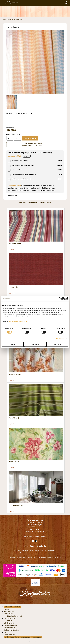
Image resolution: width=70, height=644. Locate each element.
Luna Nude (18, 20)
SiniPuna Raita (15, 244)
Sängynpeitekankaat (11, 625)
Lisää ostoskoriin (30, 138)
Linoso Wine (14, 287)
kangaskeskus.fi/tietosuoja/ (18, 321)
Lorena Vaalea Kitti (16, 505)
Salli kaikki (57, 344)
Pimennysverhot (9, 628)
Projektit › (7, 637)
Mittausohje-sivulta (14, 186)
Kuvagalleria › (15, 637)
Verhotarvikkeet (9, 635)
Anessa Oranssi (15, 374)
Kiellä (13, 344)
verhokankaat (8, 20)
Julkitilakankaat (9, 623)
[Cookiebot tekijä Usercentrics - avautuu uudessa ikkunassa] (60, 299)
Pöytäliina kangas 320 (15, 616)
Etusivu (6, 609)
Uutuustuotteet (9, 611)
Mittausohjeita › (25, 637)
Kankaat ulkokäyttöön (11, 630)
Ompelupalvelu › (36, 637)
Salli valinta (35, 344)
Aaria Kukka (14, 462)
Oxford (10, 621)
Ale (5, 632)
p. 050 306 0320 (35, 529)
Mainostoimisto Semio (35, 642)
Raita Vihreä (14, 418)
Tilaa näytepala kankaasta (33, 144)
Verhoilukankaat (9, 618)
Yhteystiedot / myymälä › (12, 607)
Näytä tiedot (60, 339)
